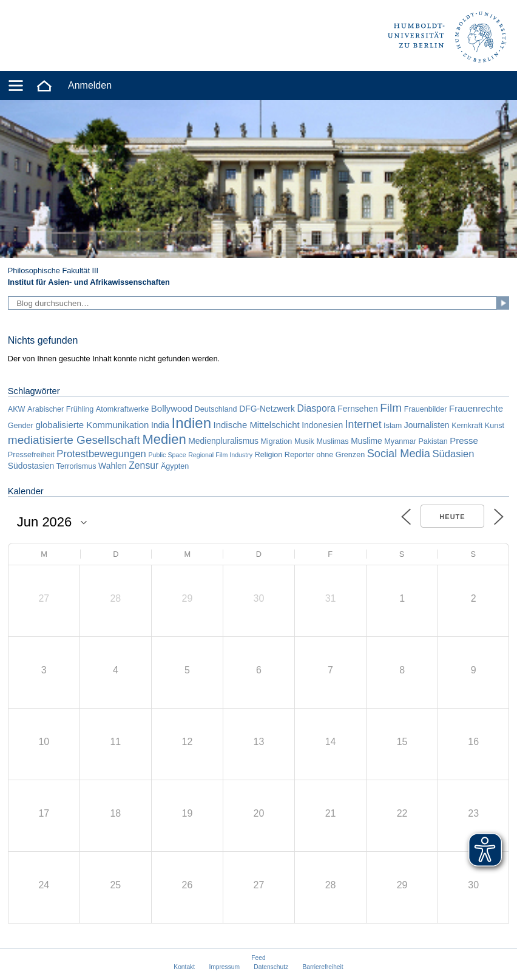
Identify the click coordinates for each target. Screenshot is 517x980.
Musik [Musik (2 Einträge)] (304, 441)
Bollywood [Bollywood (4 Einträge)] (172, 408)
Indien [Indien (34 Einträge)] (191, 423)
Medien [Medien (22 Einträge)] (164, 439)
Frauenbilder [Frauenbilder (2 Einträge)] (426, 409)
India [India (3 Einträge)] (160, 425)
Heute (452, 517)
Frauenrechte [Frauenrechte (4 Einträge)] (476, 408)
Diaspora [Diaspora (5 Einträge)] (316, 408)
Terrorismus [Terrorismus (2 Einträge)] (76, 466)
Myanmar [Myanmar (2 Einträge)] (400, 441)
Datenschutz (271, 967)
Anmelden (90, 85)
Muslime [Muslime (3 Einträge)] (367, 441)
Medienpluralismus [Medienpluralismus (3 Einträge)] (223, 441)
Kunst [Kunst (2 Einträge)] (495, 426)
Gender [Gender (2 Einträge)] (21, 426)
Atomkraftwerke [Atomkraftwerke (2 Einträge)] (122, 409)
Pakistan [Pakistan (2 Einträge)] (433, 441)
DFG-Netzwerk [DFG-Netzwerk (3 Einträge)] (267, 409)
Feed (258, 958)
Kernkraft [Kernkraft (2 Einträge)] (467, 426)
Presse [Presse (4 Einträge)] (464, 441)
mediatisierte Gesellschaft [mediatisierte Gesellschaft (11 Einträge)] (74, 440)
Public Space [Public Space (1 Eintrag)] (167, 455)
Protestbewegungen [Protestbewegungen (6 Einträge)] (101, 454)
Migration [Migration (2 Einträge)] (277, 441)
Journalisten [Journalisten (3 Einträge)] (427, 425)
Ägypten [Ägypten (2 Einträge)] (175, 466)
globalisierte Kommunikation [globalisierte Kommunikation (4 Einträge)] (92, 425)
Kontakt (184, 967)
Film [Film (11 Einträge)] (391, 408)
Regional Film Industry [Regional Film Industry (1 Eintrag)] (220, 455)
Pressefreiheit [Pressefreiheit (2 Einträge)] (31, 455)
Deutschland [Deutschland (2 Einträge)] (216, 409)
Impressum (224, 967)
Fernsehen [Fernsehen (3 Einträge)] (357, 409)
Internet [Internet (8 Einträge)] (363, 424)
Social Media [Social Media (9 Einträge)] (399, 454)
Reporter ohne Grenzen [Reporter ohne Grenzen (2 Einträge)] (325, 455)
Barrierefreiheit (323, 967)
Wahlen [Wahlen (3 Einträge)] (113, 466)
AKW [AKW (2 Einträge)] (17, 409)
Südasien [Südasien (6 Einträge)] (453, 454)
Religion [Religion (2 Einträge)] (269, 455)
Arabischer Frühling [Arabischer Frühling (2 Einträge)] (60, 409)
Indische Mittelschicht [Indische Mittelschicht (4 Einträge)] (257, 425)
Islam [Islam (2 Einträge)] (393, 426)
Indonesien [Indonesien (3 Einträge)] (322, 425)
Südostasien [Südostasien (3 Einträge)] (31, 466)
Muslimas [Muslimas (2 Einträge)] (332, 441)
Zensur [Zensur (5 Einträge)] (144, 465)
